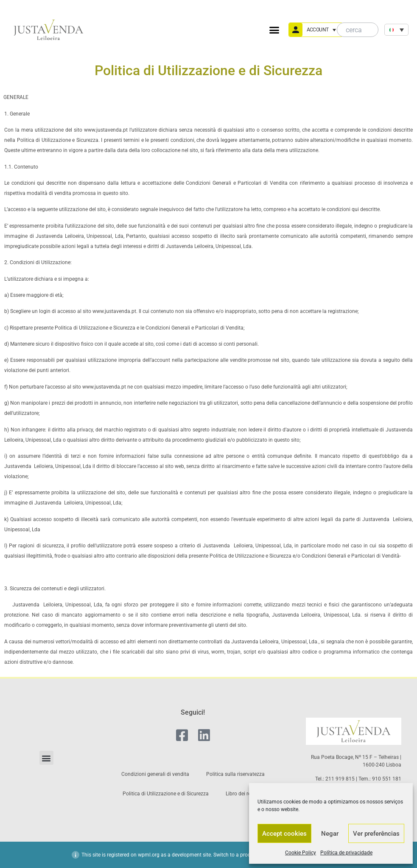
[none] (396, 30)
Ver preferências (376, 834)
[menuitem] (396, 30)
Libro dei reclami (245, 794)
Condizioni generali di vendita (155, 774)
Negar (330, 834)
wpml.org (149, 855)
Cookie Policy (301, 853)
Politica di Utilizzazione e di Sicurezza (166, 794)
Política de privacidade (346, 853)
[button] (274, 30)
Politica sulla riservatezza (235, 774)
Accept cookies (284, 834)
